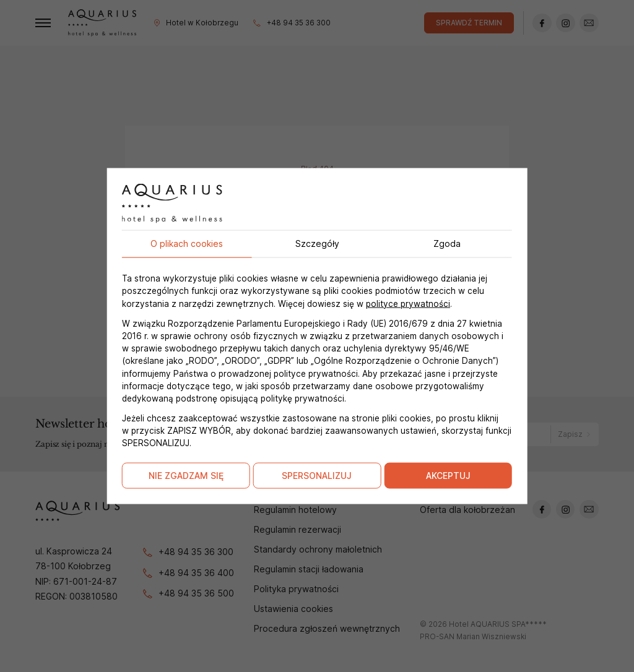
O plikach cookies (187, 243)
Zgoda (447, 243)
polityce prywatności (408, 303)
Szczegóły (317, 243)
